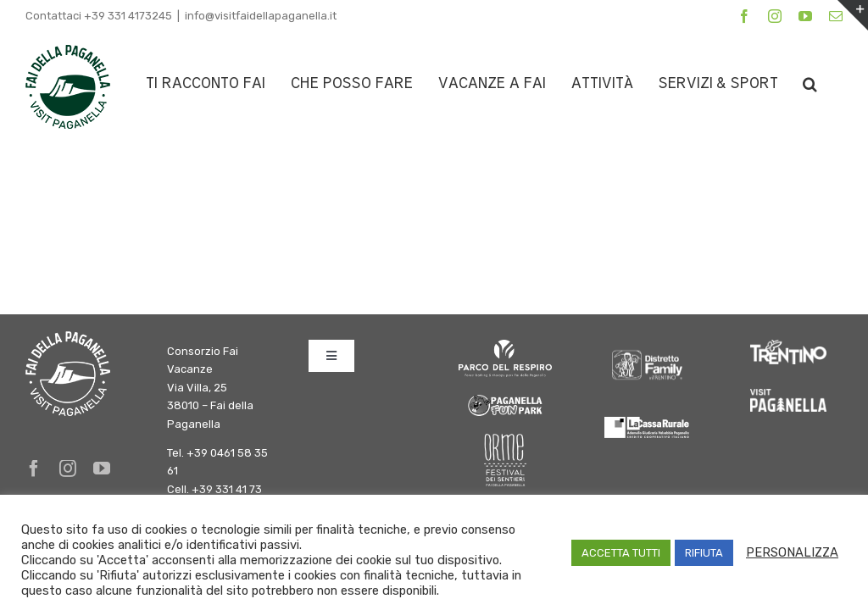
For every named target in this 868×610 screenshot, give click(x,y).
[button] (810, 83)
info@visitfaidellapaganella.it (261, 16)
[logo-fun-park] (505, 398)
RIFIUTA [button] (704, 553)
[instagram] (68, 469)
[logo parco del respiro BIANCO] (505, 346)
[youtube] (102, 469)
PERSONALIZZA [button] (792, 552)
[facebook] (34, 469)
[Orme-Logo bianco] (505, 440)
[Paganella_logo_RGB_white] (788, 395)
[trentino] (788, 346)
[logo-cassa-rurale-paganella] (647, 423)
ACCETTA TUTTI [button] (621, 553)
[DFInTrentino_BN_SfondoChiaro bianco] (647, 346)
